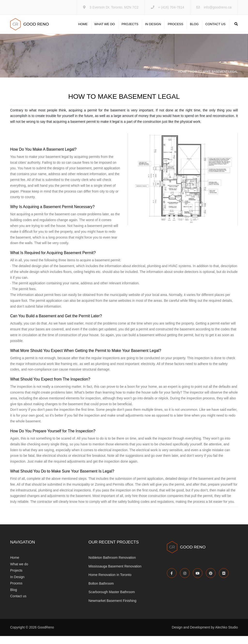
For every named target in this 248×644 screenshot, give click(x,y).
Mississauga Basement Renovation (115, 574)
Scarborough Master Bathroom (112, 600)
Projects (130, 28)
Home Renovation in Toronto (110, 583)
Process (176, 28)
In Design (153, 28)
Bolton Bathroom (101, 591)
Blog (194, 28)
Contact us (215, 28)
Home (83, 28)
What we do (105, 28)
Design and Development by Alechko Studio (205, 636)
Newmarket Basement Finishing (112, 609)
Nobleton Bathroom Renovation (112, 566)
